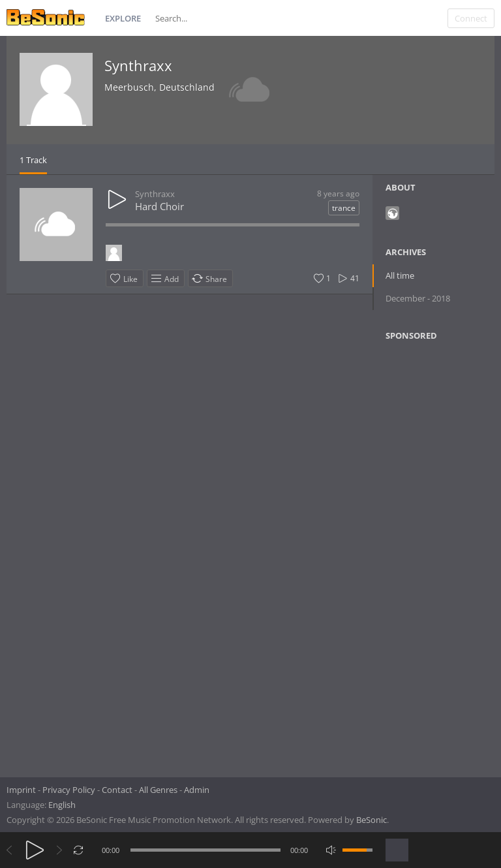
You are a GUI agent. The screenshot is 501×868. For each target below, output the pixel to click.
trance (344, 208)
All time (400, 275)
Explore (123, 18)
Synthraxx (138, 65)
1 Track (33, 160)
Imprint (21, 790)
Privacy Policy (69, 790)
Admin (197, 790)
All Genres (158, 790)
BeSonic (372, 820)
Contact (117, 790)
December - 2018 (418, 298)
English (62, 805)
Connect (471, 18)
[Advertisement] (442, 555)
